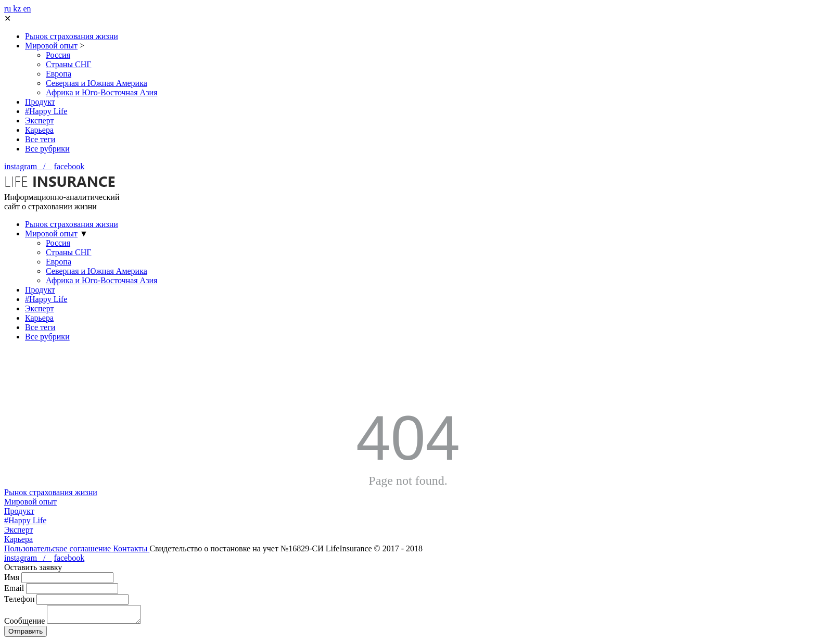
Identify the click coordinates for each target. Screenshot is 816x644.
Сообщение (24, 624)
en (27, 9)
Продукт (40, 102)
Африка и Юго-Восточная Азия (101, 92)
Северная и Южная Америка (97, 83)
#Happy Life (46, 111)
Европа (59, 74)
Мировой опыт (51, 46)
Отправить (25, 634)
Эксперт (39, 121)
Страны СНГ (69, 64)
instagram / (28, 166)
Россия (58, 55)
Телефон (19, 599)
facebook (69, 166)
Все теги (40, 139)
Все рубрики (47, 149)
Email (14, 588)
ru (9, 9)
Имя (12, 577)
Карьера (39, 130)
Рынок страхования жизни (72, 36)
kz (18, 9)
